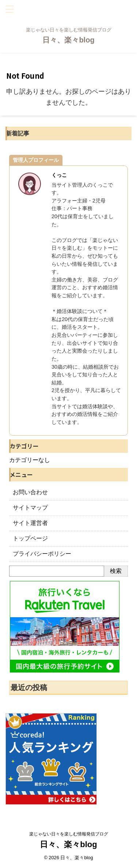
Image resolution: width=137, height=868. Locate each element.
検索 (116, 571)
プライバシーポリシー (42, 554)
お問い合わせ (30, 492)
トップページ (30, 538)
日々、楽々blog (68, 40)
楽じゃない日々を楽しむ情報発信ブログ (69, 834)
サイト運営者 (30, 523)
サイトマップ (30, 508)
